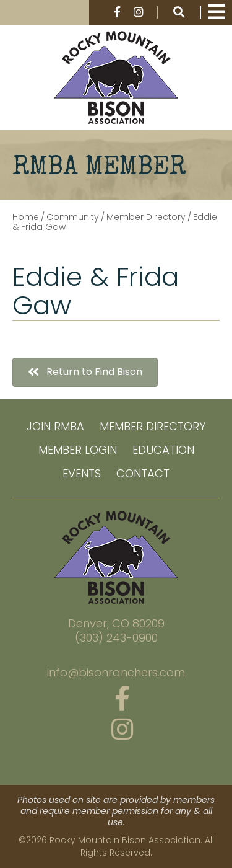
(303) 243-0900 (116, 638)
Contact (143, 473)
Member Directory (153, 426)
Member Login (78, 450)
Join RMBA (55, 426)
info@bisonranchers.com (116, 673)
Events (82, 473)
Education (163, 450)
